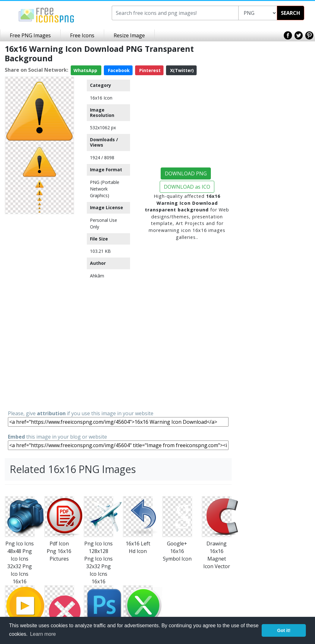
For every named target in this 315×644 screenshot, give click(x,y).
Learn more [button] (43, 634)
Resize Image (129, 35)
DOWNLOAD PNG (186, 173)
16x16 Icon (101, 98)
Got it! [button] (284, 630)
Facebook (118, 70)
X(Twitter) (181, 70)
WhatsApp (86, 70)
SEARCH (291, 13)
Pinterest (149, 70)
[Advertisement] (39, 312)
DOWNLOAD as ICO (187, 187)
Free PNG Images (30, 35)
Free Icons (82, 35)
